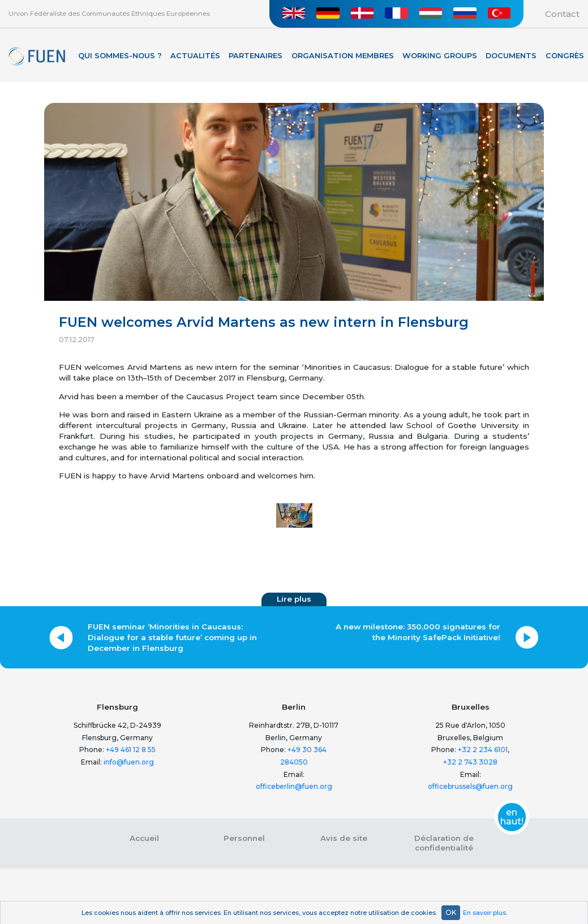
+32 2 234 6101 (483, 750)
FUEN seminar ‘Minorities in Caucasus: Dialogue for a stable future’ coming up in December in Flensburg (172, 637)
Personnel (244, 838)
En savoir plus (484, 913)
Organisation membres (343, 56)
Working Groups (440, 56)
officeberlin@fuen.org (294, 786)
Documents (511, 56)
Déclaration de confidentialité (444, 843)
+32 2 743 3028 (470, 762)
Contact (562, 14)
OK (451, 912)
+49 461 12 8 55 (131, 750)
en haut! (512, 817)
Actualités (195, 56)
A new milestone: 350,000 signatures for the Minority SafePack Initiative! (418, 632)
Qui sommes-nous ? (120, 56)
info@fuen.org (129, 762)
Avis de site (344, 838)
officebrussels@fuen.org (470, 786)
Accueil (144, 838)
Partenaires (256, 56)
